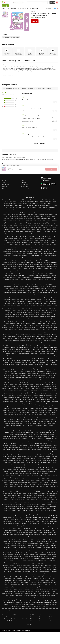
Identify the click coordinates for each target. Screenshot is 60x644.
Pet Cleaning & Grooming (18, 159)
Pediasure (51, 615)
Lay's (50, 621)
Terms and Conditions (7, 191)
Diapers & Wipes (15, 621)
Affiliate (3, 189)
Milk (3, 615)
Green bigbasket (5, 185)
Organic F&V (5, 617)
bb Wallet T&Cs (25, 187)
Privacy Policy (5, 187)
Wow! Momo (42, 619)
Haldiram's (32, 621)
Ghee (22, 613)
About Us (4, 180)
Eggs (22, 617)
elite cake (42, 615)
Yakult (50, 617)
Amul (31, 613)
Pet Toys (8, 161)
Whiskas (33, 11)
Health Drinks (14, 615)
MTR (50, 613)
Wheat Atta (14, 613)
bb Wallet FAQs (25, 185)
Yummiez (32, 617)
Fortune (51, 619)
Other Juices (14, 619)
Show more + (30, 624)
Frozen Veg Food (6, 621)
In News (3, 182)
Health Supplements (7, 159)
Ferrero (41, 621)
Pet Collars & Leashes (31, 159)
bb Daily (3, 193)
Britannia (32, 619)
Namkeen (13, 617)
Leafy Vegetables (24, 619)
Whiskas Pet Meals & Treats (13, 165)
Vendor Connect (25, 189)
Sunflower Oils (5, 613)
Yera (40, 617)
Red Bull (32, 615)
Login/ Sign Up (52, 2)
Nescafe (41, 613)
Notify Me (35, 21)
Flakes (22, 615)
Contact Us (24, 182)
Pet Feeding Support (42, 159)
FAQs (22, 180)
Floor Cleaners (5, 619)
